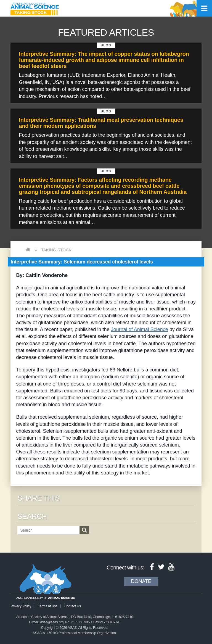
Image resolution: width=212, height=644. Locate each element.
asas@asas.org (52, 622)
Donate (141, 581)
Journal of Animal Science (140, 329)
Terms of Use (48, 606)
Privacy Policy (21, 606)
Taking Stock (56, 250)
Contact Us (73, 606)
